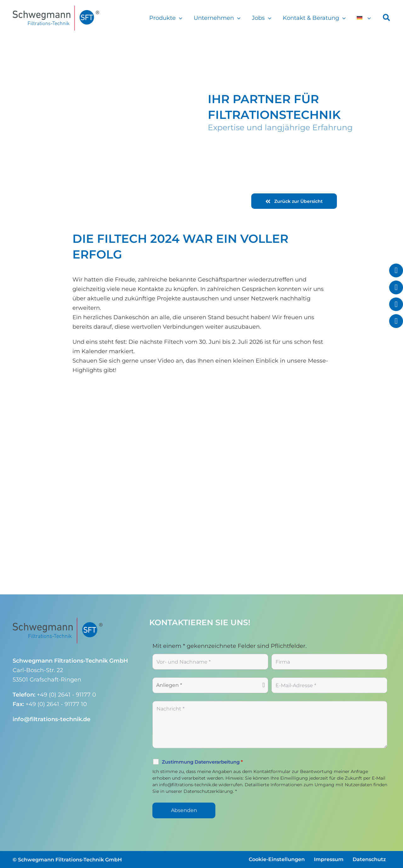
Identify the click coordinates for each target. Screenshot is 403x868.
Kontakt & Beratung (314, 18)
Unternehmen (217, 18)
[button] (179, 18)
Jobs (262, 18)
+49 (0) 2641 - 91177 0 (66, 695)
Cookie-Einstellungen (277, 859)
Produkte (166, 18)
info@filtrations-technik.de (51, 719)
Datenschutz (369, 859)
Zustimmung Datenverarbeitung (202, 762)
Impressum (329, 859)
